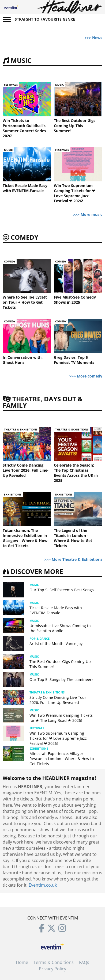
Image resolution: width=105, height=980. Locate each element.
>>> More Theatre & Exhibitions (73, 559)
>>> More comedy (86, 376)
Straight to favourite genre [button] (45, 19)
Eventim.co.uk (43, 885)
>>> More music (88, 214)
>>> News (93, 38)
